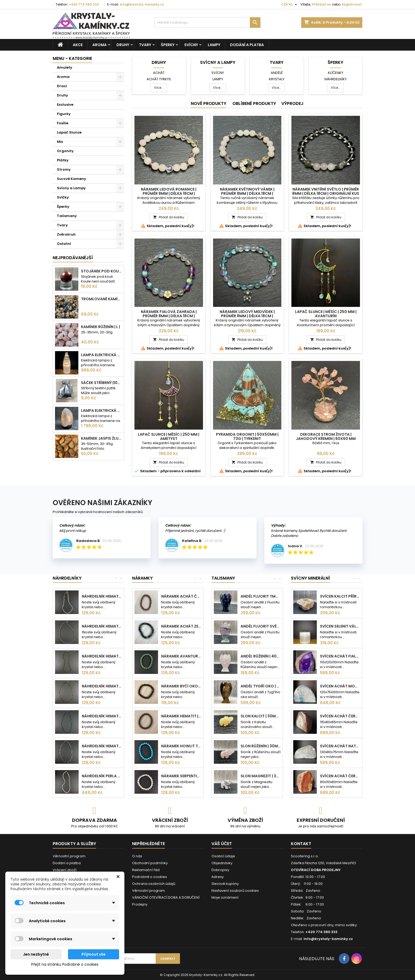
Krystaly (277, 79)
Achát (159, 73)
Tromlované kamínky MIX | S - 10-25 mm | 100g (101, 299)
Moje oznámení (225, 897)
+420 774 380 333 (84, 4)
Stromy (64, 169)
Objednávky (222, 863)
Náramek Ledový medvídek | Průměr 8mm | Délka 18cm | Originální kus (247, 316)
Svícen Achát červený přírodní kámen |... (340, 776)
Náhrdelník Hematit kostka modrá (102, 716)
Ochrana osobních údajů (154, 884)
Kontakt (301, 844)
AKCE (78, 45)
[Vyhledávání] (207, 23)
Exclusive (65, 105)
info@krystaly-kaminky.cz (142, 4)
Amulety (65, 67)
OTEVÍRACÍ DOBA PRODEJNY (316, 870)
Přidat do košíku (169, 217)
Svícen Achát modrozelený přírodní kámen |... (340, 686)
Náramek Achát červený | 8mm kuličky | (181, 596)
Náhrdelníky (336, 79)
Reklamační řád (146, 870)
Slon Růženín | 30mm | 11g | (261, 746)
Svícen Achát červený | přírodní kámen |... (340, 716)
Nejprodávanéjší (73, 258)
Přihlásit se (321, 4)
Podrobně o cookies (150, 877)
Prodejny (140, 904)
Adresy (218, 877)
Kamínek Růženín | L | (100, 327)
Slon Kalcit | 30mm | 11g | (261, 716)
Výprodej (292, 103)
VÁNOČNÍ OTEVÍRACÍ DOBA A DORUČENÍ (166, 897)
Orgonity (65, 151)
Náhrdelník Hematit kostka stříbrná (102, 746)
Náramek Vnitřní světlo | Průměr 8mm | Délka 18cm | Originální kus (326, 191)
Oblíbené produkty (254, 103)
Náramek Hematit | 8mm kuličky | (181, 716)
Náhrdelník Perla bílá (102, 776)
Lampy (214, 45)
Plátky (63, 160)
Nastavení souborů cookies (235, 891)
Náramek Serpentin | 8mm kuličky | (181, 776)
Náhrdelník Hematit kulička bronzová (102, 656)
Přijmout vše (94, 954)
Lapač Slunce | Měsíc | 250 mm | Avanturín (326, 314)
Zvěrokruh (66, 234)
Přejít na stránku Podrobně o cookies (65, 964)
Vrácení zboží (65, 870)
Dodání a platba (247, 45)
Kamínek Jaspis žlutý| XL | (101, 438)
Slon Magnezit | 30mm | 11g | (261, 776)
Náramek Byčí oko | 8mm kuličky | (181, 686)
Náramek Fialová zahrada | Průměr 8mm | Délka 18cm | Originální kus (169, 316)
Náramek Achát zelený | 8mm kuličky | (181, 626)
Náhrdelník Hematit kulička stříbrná (102, 626)
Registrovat (352, 4)
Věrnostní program (69, 856)
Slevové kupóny (225, 884)
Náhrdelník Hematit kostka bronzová (102, 686)
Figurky (64, 114)
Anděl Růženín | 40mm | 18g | (261, 656)
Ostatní (64, 244)
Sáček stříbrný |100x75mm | (101, 383)
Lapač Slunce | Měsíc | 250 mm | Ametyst (169, 436)
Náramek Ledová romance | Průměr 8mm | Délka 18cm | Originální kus (169, 193)
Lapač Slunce (69, 132)
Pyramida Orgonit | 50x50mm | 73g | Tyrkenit (247, 436)
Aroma (100, 45)
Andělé (277, 73)
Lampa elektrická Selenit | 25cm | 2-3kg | (101, 355)
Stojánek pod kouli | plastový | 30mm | (101, 271)
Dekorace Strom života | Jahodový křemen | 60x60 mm (326, 436)
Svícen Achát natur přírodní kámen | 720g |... (340, 746)
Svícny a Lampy (71, 188)
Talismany (67, 216)
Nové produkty (209, 103)
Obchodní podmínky (150, 863)
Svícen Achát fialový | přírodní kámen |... (340, 656)
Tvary (145, 45)
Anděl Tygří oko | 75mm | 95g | (261, 686)
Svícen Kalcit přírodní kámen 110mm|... (340, 596)
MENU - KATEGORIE (72, 58)
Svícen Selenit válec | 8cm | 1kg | (340, 626)
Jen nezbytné (36, 954)
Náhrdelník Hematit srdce (102, 596)
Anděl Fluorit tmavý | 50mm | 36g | (261, 596)
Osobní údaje (223, 856)
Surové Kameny (71, 179)
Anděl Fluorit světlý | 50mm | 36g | (261, 626)
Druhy (123, 45)
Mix (60, 142)
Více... (159, 88)
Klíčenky (336, 73)
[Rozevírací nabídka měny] (290, 5)
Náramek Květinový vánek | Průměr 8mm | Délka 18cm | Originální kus (247, 193)
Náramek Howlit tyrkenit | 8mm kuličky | (181, 746)
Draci (62, 86)
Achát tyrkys (159, 79)
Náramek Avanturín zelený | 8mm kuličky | (181, 656)
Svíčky (63, 197)
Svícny (191, 45)
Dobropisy (220, 870)
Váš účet (222, 844)
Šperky (168, 45)
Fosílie (63, 123)
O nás (137, 856)
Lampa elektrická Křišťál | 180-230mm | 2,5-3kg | (101, 410)
